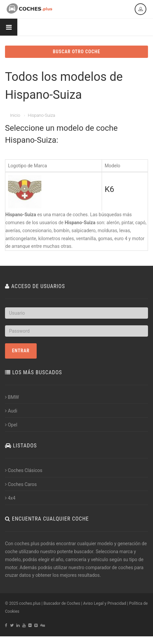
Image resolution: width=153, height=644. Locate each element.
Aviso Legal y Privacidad (104, 603)
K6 (109, 189)
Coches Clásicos (24, 470)
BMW (12, 397)
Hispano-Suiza (41, 115)
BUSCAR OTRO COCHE (76, 52)
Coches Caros (21, 484)
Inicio (15, 115)
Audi (11, 411)
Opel (11, 425)
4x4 (10, 498)
